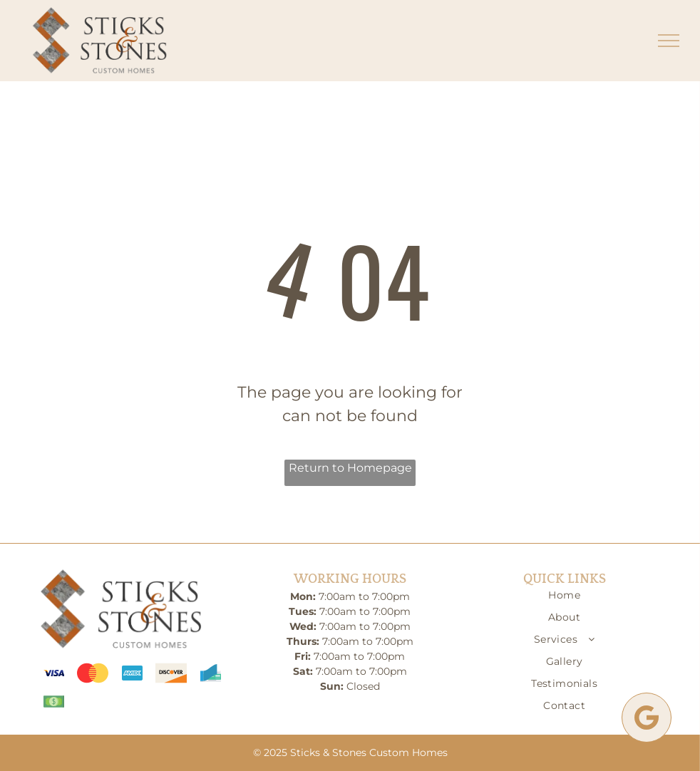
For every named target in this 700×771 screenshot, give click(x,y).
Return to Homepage (350, 468)
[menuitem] (564, 599)
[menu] (669, 41)
